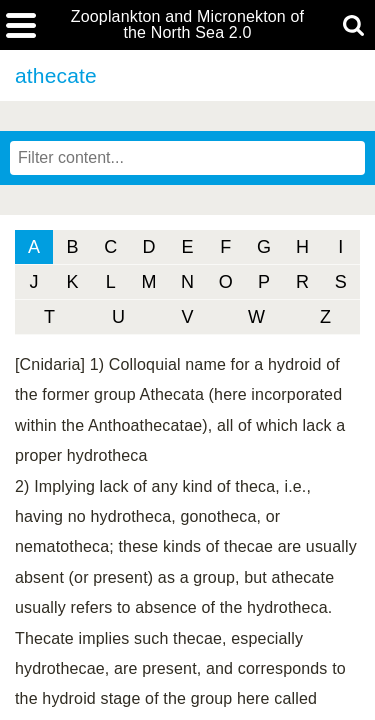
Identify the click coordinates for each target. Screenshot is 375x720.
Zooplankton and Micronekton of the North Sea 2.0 (187, 25)
